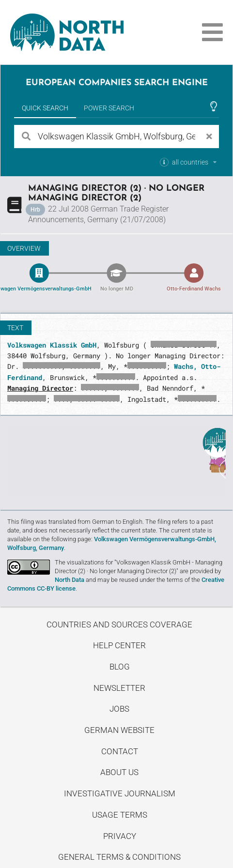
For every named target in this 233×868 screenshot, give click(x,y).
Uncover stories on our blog (116, 461)
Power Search (109, 108)
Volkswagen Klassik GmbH (52, 345)
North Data (70, 580)
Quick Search (45, 108)
